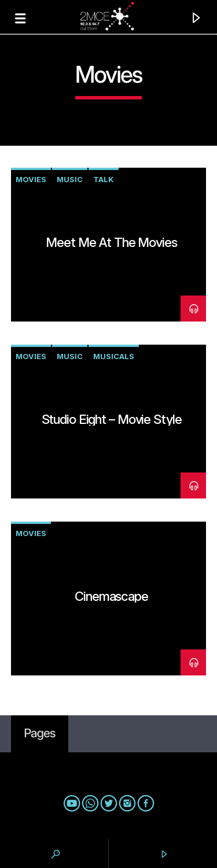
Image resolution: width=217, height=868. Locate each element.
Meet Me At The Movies (111, 242)
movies (31, 179)
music (70, 179)
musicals (114, 356)
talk (104, 179)
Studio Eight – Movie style (112, 419)
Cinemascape (111, 596)
